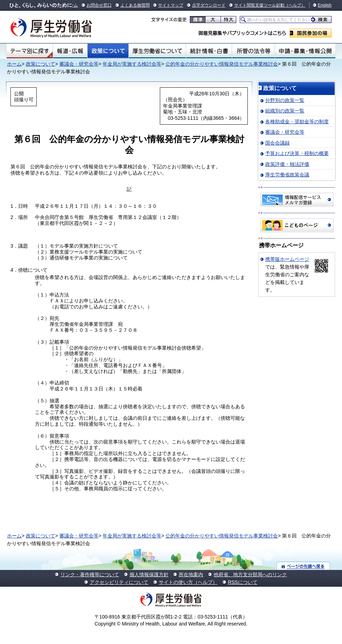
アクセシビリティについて (119, 582)
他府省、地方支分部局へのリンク (250, 575)
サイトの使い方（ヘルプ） (188, 582)
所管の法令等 (253, 51)
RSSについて (243, 582)
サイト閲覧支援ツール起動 (259, 5)
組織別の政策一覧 (285, 111)
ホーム (14, 64)
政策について (108, 51)
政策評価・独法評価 (287, 164)
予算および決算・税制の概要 (297, 153)
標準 (198, 20)
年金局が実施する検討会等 (132, 64)
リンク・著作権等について (90, 575)
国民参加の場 (311, 33)
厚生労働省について (157, 51)
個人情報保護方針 (149, 575)
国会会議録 (277, 143)
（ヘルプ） (295, 5)
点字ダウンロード (209, 5)
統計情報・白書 (209, 51)
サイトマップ (171, 5)
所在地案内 (191, 575)
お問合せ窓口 (99, 5)
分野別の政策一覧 (285, 100)
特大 (228, 20)
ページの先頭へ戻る (303, 566)
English (325, 5)
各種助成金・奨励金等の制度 (297, 122)
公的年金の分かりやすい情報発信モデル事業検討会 (222, 64)
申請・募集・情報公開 (305, 51)
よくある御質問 (135, 5)
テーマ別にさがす (30, 51)
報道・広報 (70, 51)
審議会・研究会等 (79, 64)
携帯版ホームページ (287, 259)
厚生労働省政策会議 (287, 175)
